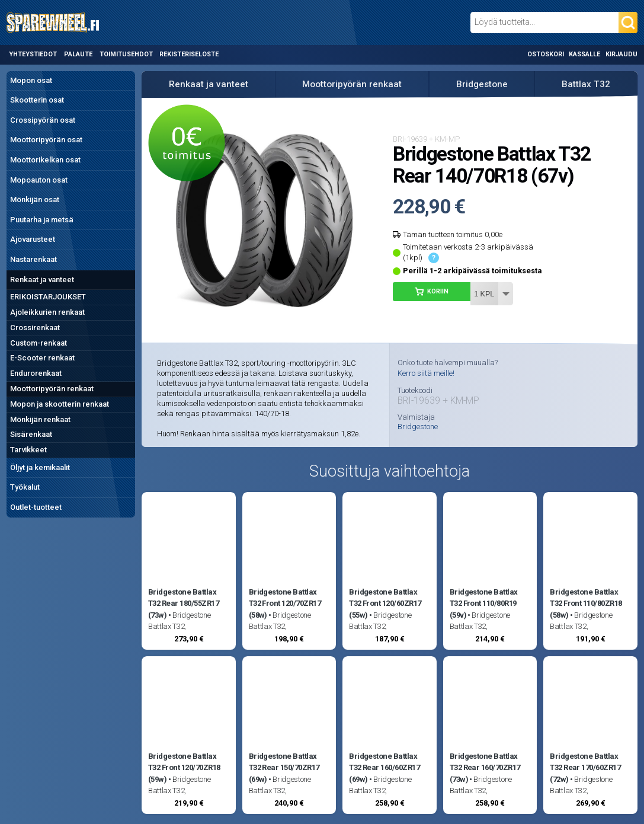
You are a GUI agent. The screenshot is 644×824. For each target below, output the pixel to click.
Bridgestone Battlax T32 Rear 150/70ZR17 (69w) (284, 768)
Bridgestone (482, 84)
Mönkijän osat (35, 199)
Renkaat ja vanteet (42, 280)
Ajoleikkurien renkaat (47, 312)
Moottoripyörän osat (46, 140)
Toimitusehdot (126, 54)
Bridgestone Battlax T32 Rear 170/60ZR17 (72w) (585, 768)
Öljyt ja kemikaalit (40, 467)
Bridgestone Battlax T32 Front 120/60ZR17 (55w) (385, 603)
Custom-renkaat (39, 343)
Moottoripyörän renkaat (52, 389)
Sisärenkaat (31, 434)
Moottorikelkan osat (45, 160)
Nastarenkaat (33, 259)
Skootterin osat (37, 100)
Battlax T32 (586, 84)
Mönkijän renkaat (40, 419)
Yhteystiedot (33, 54)
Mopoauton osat (39, 180)
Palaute (78, 54)
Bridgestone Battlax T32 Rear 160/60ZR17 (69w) (384, 768)
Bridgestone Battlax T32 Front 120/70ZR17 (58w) (285, 603)
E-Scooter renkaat (42, 358)
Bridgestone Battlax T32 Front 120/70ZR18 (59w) (184, 768)
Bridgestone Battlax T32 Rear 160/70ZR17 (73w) (485, 768)
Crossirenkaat (35, 328)
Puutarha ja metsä (42, 220)
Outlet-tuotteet (36, 507)
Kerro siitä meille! (426, 373)
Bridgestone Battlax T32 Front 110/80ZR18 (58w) (586, 603)
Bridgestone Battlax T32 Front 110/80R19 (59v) (484, 603)
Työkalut (25, 487)
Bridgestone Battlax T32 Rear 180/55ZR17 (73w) (183, 603)
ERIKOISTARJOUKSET (48, 297)
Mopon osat (31, 80)
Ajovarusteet (33, 239)
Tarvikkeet (28, 450)
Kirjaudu (621, 54)
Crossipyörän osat (43, 120)
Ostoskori (546, 54)
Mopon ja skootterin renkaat (60, 404)
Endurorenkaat (36, 373)
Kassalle (584, 54)
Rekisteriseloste (189, 54)
